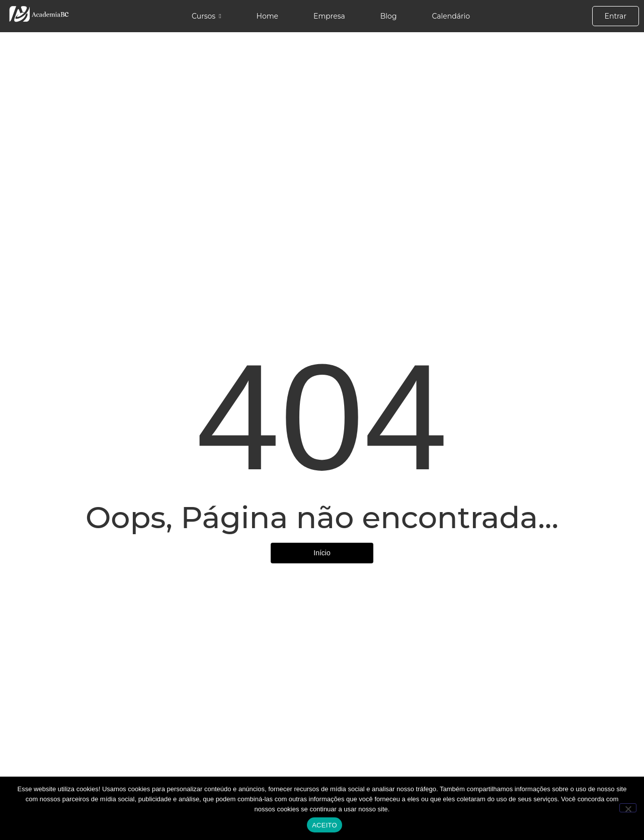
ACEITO (325, 825)
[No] (628, 808)
